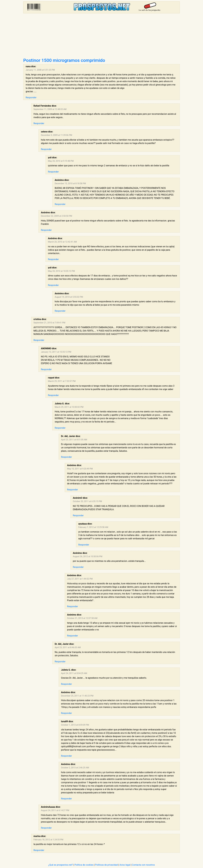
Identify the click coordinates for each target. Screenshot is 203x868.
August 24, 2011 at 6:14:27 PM (55, 810)
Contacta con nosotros (143, 865)
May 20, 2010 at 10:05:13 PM (61, 271)
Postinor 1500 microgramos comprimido (64, 60)
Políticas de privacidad (107, 865)
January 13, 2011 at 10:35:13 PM (56, 352)
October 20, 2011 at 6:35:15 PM (87, 501)
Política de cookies (84, 865)
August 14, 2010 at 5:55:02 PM (69, 297)
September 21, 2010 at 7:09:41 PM (49, 323)
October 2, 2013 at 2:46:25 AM (75, 768)
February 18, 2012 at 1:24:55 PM (48, 840)
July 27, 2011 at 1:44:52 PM (80, 579)
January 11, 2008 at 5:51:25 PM (40, 70)
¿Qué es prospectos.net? (61, 865)
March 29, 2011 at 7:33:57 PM (62, 381)
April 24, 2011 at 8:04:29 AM (74, 673)
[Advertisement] (101, 37)
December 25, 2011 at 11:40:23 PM (77, 696)
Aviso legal (125, 865)
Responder (31, 97)
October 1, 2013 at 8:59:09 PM (75, 725)
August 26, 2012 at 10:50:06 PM (88, 556)
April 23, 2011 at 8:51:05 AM (74, 440)
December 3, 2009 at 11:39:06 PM (56, 135)
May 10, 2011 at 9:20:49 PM (80, 469)
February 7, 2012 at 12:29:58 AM (93, 527)
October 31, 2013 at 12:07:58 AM (82, 618)
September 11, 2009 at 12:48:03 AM (50, 109)
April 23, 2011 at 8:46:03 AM (68, 647)
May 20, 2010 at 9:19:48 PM (61, 161)
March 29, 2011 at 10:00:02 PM (69, 407)
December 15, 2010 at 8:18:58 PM (70, 183)
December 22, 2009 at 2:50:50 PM (56, 216)
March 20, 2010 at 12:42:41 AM (62, 242)
